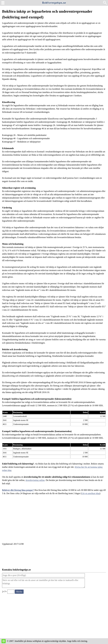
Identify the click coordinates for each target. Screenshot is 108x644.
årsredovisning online (35, 480)
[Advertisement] (54, 520)
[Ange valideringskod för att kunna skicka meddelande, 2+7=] (11, 592)
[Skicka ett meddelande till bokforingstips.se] (19, 592)
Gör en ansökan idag (90, 493)
